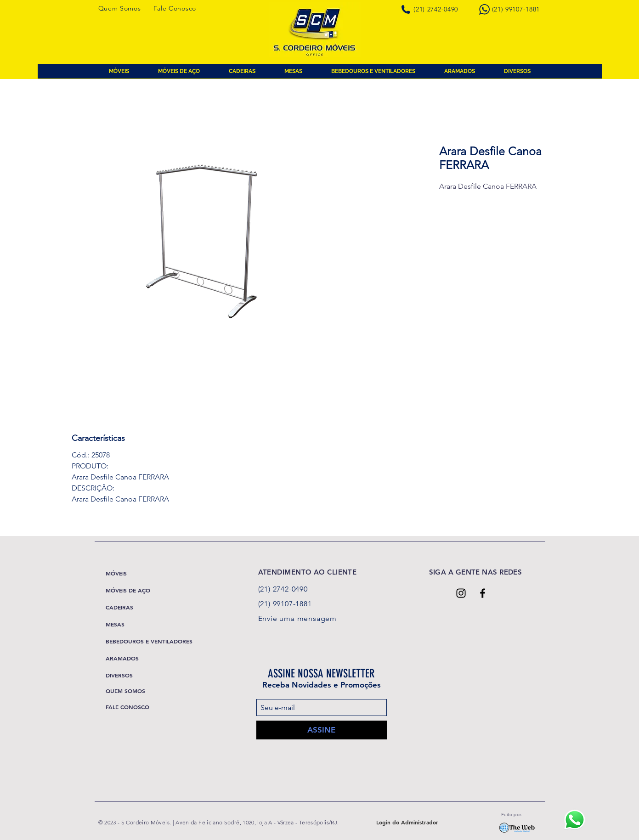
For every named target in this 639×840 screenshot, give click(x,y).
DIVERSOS (119, 675)
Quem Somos (120, 8)
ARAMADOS (122, 658)
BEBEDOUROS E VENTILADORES (149, 641)
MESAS (115, 624)
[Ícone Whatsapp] (574, 820)
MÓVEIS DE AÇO (128, 590)
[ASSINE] (322, 730)
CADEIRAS (119, 607)
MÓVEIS (116, 573)
